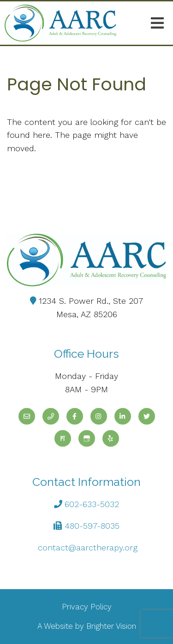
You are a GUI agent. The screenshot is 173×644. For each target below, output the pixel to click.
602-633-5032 (92, 504)
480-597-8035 (92, 526)
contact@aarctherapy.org (88, 547)
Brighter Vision (111, 626)
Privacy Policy (87, 607)
